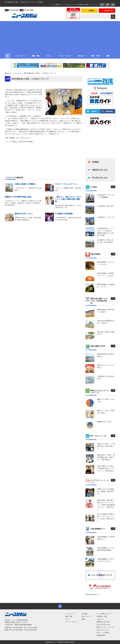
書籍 (83, 619)
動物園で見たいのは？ (105, 422)
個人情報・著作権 (83, 5)
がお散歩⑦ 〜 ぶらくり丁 (106, 217)
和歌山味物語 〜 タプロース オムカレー (106, 263)
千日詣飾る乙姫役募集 (64, 214)
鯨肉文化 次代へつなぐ (24, 214)
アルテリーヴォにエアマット (66, 184)
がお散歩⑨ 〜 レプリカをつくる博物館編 (106, 196)
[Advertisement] (60, 37)
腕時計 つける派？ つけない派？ (106, 400)
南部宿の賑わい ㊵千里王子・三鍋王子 (106, 311)
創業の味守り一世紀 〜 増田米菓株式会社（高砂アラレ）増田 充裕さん (106, 457)
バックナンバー (70, 614)
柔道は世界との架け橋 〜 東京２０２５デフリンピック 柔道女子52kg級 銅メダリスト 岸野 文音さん (106, 505)
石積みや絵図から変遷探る (25, 184)
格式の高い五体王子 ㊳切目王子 (106, 333)
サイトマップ (94, 5)
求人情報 (85, 614)
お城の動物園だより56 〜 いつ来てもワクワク (106, 560)
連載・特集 (69, 616)
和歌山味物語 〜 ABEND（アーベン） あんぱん (106, 274)
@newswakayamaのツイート (93, 594)
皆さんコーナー (71, 5)
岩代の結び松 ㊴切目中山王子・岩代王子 (106, 322)
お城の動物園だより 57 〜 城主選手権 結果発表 (106, 549)
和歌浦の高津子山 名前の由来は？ (106, 355)
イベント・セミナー (71, 622)
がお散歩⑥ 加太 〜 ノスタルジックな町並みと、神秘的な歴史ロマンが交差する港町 (106, 232)
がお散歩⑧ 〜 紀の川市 (105, 206)
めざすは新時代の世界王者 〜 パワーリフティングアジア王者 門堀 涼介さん (106, 518)
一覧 (113, 187)
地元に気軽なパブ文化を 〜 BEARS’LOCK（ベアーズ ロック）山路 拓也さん (106, 468)
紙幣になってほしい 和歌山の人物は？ (106, 412)
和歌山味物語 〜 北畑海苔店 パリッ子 (106, 286)
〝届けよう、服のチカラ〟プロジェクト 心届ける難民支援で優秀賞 (68, 199)
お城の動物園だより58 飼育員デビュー (106, 538)
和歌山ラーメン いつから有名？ (106, 366)
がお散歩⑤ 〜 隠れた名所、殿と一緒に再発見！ (106, 241)
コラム (67, 619)
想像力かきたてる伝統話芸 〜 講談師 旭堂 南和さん (106, 491)
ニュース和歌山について (58, 5)
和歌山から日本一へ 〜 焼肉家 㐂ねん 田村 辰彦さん (106, 446)
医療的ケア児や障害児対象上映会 (18, 197)
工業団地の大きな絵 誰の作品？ (106, 378)
